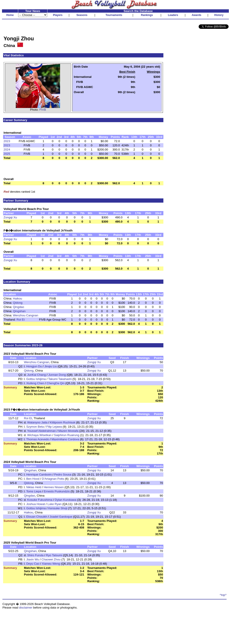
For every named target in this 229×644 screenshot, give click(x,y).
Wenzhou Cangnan (25, 315)
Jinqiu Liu (51, 366)
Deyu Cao (33, 564)
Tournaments (114, 15)
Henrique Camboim (39, 475)
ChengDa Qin (56, 383)
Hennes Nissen (54, 487)
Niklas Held (34, 487)
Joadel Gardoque (61, 517)
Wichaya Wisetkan (39, 435)
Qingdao (18, 307)
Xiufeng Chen (35, 383)
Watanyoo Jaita (37, 422)
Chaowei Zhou (51, 559)
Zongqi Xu (10, 217)
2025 (7, 154)
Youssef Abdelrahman (42, 431)
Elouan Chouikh (37, 517)
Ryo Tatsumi (54, 555)
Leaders (173, 15)
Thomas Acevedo (38, 439)
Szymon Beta (35, 427)
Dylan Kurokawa (66, 500)
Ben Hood (33, 479)
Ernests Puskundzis (57, 491)
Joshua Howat (35, 504)
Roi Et (21, 320)
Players (58, 15)
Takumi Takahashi (60, 379)
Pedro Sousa (63, 475)
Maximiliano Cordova (65, 439)
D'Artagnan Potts (53, 479)
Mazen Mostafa (68, 431)
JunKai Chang (37, 375)
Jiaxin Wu (33, 559)
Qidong (18, 303)
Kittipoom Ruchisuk (63, 422)
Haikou (18, 299)
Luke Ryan (55, 504)
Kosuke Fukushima (40, 500)
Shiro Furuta (35, 555)
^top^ (223, 595)
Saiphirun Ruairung (67, 435)
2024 (7, 150)
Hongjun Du (34, 366)
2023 (7, 141)
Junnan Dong (57, 375)
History (219, 15)
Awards (197, 15)
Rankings (147, 15)
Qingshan (19, 311)
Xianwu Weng (51, 564)
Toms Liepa (34, 491)
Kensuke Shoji (58, 508)
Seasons (82, 15)
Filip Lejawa (54, 427)
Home (10, 15)
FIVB (43, 110)
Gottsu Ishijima (36, 379)
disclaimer (26, 608)
